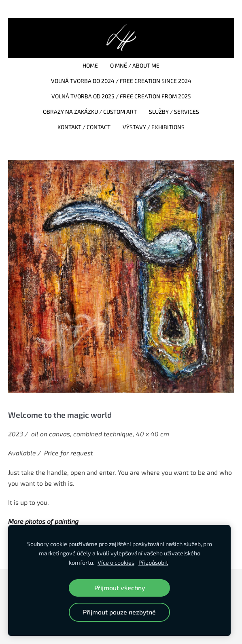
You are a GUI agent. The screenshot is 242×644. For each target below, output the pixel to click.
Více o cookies (116, 562)
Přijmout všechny (120, 588)
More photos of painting (43, 521)
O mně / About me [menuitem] (135, 65)
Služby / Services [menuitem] (174, 112)
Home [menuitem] (90, 65)
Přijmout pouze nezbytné (119, 612)
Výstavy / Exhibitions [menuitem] (154, 127)
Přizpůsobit (153, 562)
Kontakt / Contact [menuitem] (84, 127)
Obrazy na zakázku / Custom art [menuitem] (90, 112)
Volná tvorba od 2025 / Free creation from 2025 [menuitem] (121, 96)
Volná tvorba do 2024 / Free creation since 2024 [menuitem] (121, 81)
